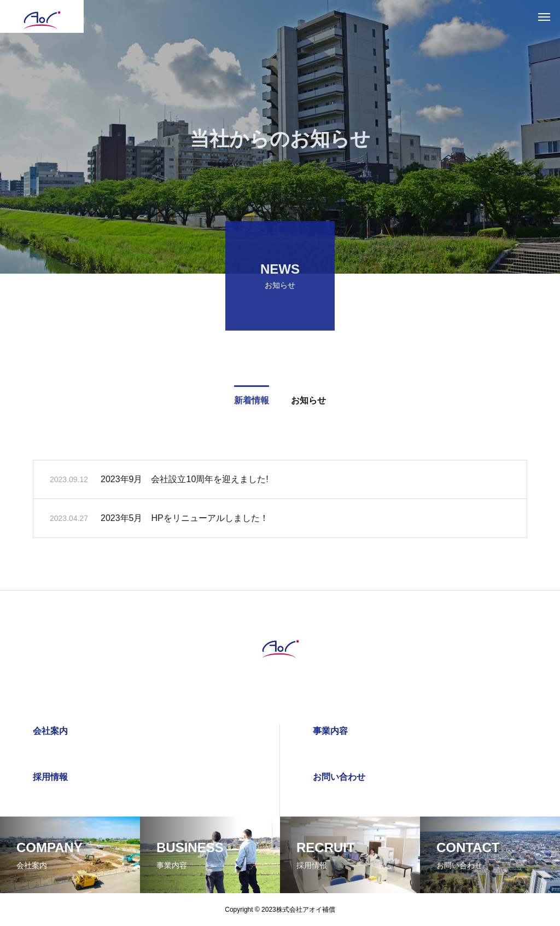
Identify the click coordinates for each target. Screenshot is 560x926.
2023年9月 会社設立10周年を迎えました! (185, 481)
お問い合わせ (339, 777)
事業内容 (330, 731)
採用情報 (50, 777)
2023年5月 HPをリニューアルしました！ (185, 520)
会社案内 (50, 731)
